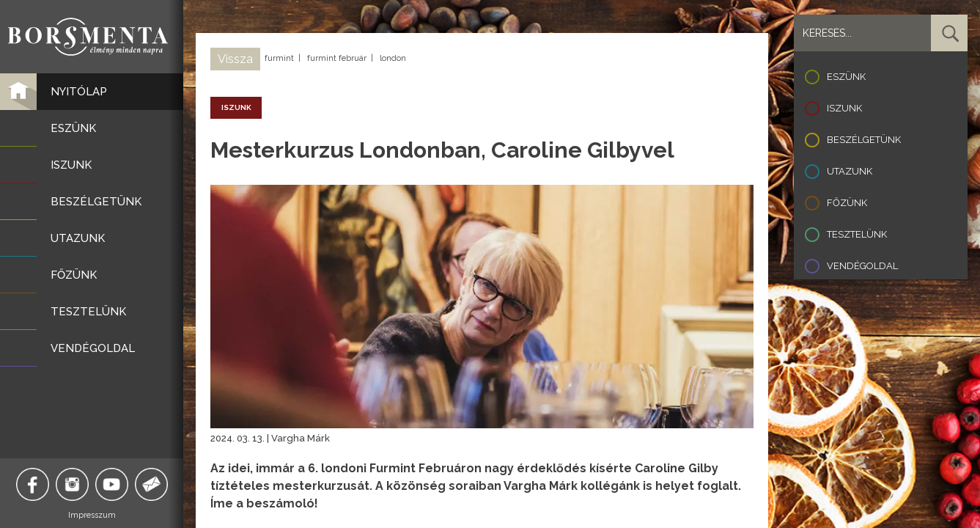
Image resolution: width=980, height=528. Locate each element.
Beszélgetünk (864, 140)
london (393, 58)
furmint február (337, 58)
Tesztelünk (857, 234)
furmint (279, 58)
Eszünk (846, 77)
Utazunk (850, 171)
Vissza (235, 59)
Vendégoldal (862, 266)
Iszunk (844, 108)
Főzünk (847, 203)
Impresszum (92, 515)
